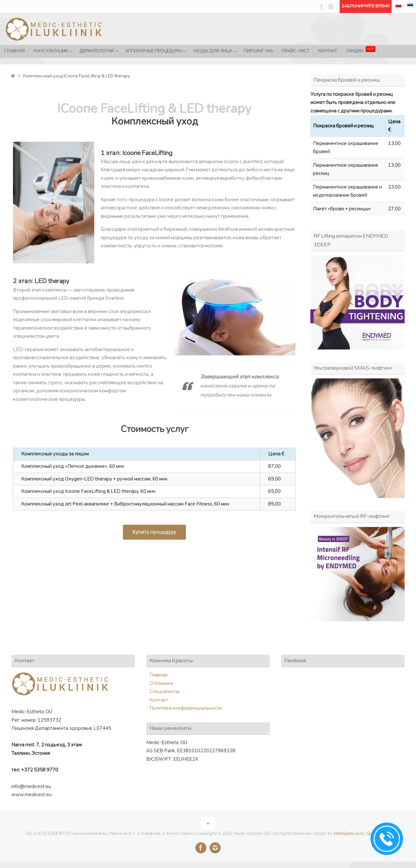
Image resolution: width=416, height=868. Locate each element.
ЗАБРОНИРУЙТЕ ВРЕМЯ (366, 6)
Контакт (159, 700)
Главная (158, 675)
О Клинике (161, 683)
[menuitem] (398, 7)
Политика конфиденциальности (186, 708)
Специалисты (164, 691)
